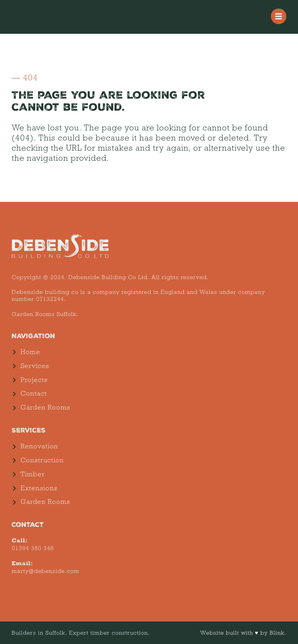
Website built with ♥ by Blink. (243, 633)
